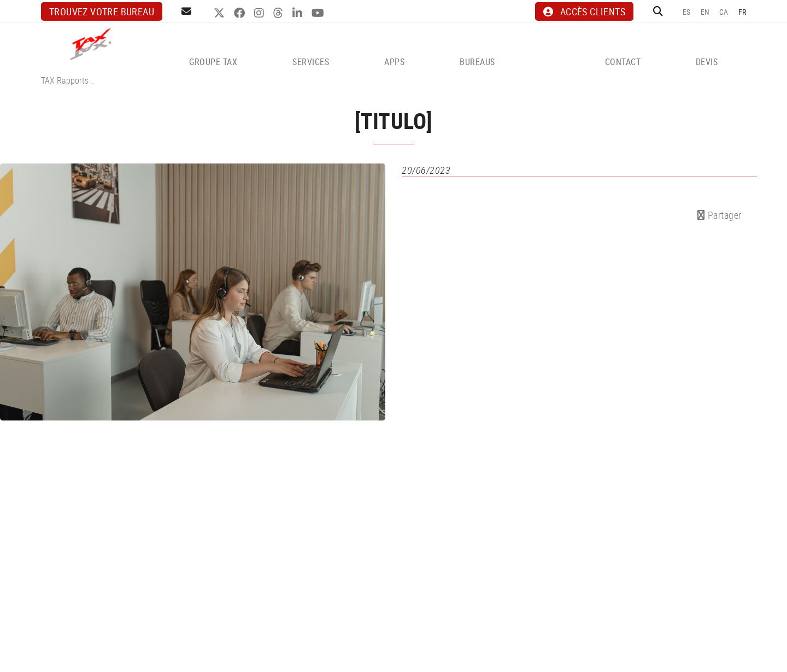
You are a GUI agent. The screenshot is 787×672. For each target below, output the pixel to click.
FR (742, 12)
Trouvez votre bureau (102, 11)
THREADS (280, 13)
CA (724, 12)
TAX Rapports (65, 80)
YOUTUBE (319, 13)
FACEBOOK (241, 13)
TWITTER (221, 13)
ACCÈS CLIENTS (584, 11)
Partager (720, 215)
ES (687, 12)
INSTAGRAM (260, 13)
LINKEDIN (299, 13)
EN (705, 12)
